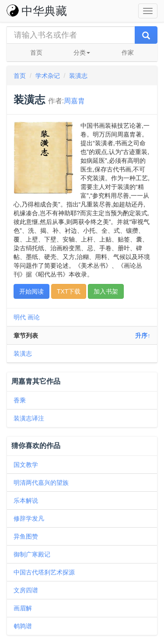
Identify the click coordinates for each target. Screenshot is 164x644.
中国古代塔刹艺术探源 (44, 572)
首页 (36, 52)
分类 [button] (82, 52)
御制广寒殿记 (32, 554)
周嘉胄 (74, 101)
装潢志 (78, 76)
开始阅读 (31, 291)
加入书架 (106, 291)
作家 (128, 52)
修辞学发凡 (29, 518)
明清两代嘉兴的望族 (41, 483)
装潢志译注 (29, 418)
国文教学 (26, 465)
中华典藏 (37, 11)
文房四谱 (26, 590)
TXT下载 (69, 291)
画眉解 (23, 608)
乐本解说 (26, 500)
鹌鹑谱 (23, 626)
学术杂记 (48, 76)
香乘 (20, 400)
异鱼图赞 (26, 536)
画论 (34, 317)
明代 (20, 317)
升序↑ (143, 336)
